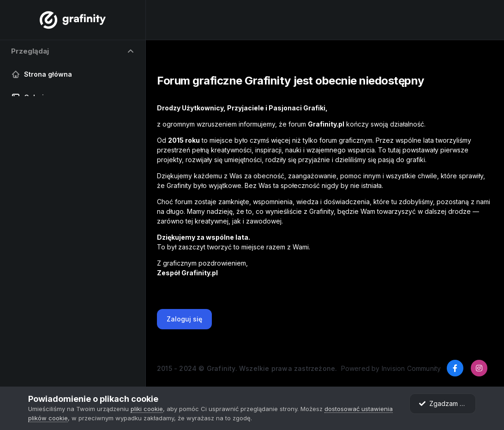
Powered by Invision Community (391, 368)
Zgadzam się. (444, 403)
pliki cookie (147, 409)
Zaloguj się (184, 319)
